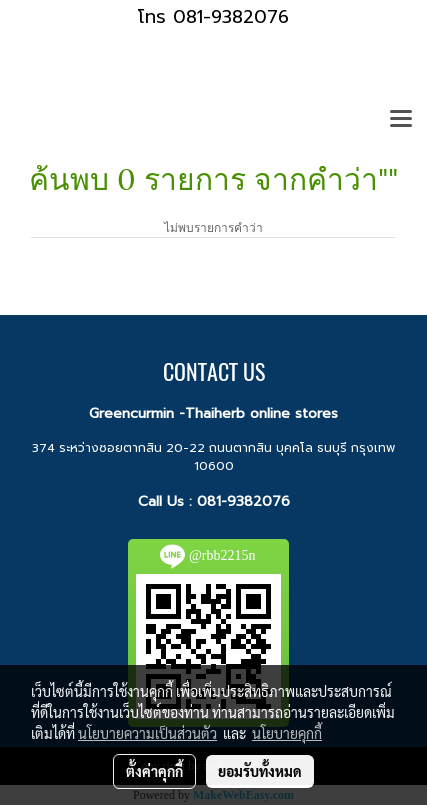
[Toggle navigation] (401, 120)
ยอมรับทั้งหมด (260, 771)
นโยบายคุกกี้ (287, 733)
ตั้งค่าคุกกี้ (154, 771)
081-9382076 (243, 501)
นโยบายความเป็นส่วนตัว (147, 733)
